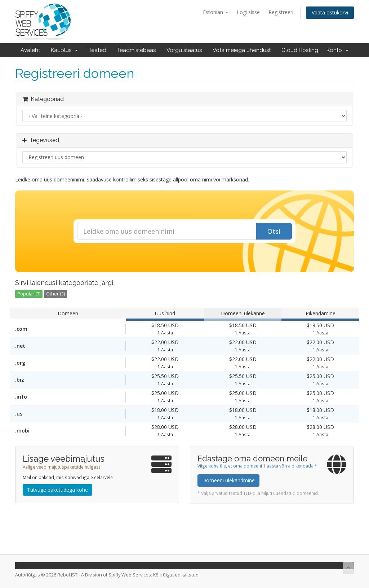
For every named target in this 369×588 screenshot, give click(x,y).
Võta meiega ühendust (242, 50)
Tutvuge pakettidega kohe (57, 490)
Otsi (274, 231)
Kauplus (64, 50)
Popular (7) (29, 294)
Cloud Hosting (300, 50)
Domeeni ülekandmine (228, 480)
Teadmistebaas (136, 50)
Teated (97, 50)
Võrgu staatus (184, 50)
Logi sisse (248, 12)
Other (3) (55, 294)
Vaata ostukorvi (330, 12)
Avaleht (30, 50)
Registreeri (281, 12)
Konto (337, 50)
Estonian (215, 12)
